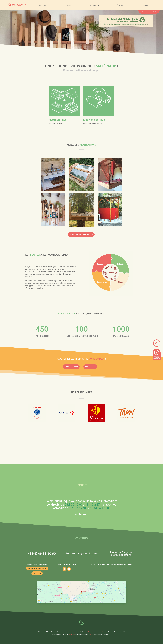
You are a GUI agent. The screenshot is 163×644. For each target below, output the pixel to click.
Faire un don (90, 367)
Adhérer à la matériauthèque (37, 568)
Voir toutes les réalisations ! (81, 234)
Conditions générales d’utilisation (103, 634)
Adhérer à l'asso (71, 367)
